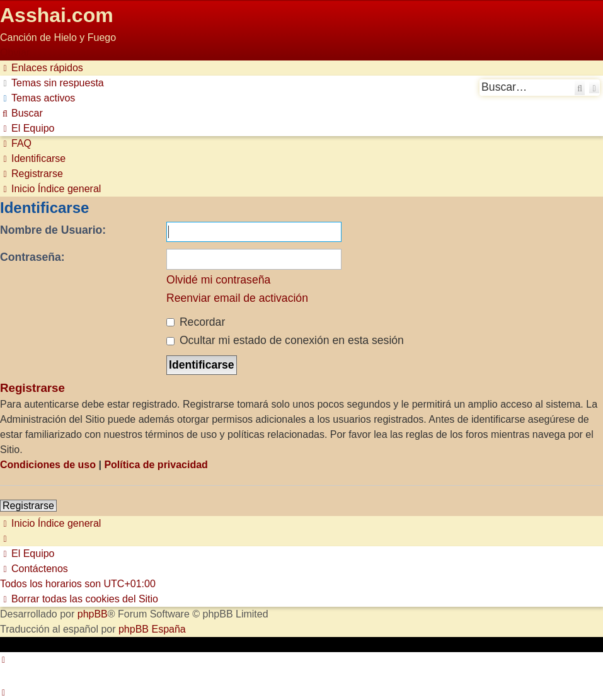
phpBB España (152, 629)
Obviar (15, 53)
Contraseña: (32, 257)
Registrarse (28, 506)
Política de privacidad (156, 465)
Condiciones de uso (48, 465)
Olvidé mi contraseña (218, 280)
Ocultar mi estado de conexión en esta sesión (285, 340)
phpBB (93, 614)
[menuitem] (52, 83)
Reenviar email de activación (237, 298)
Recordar (196, 322)
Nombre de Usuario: (53, 230)
